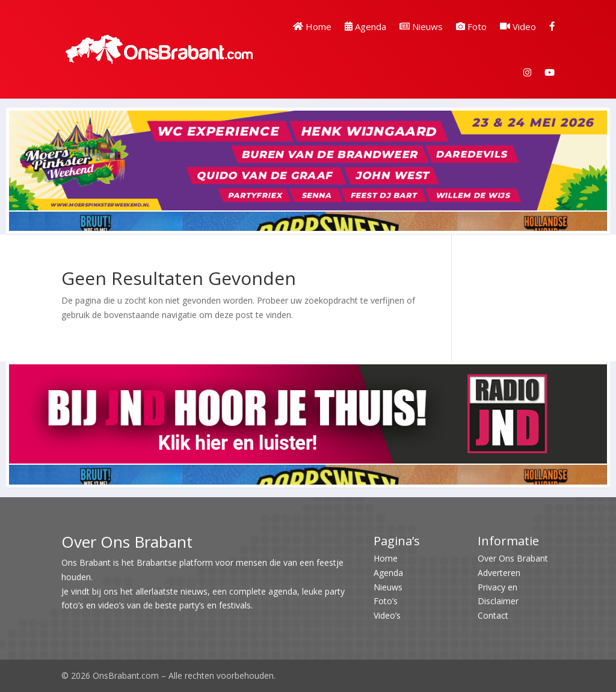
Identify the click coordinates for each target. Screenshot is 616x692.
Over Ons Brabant (513, 558)
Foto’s (386, 601)
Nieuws (421, 26)
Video (518, 26)
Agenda (365, 26)
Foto (471, 26)
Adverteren (499, 573)
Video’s (387, 615)
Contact (493, 615)
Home (312, 26)
